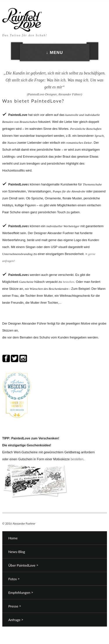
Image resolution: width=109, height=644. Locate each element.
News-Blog (17, 552)
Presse (15, 606)
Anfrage (16, 620)
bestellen (68, 282)
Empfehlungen (21, 592)
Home (13, 538)
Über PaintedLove (23, 565)
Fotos (14, 579)
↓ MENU (54, 52)
